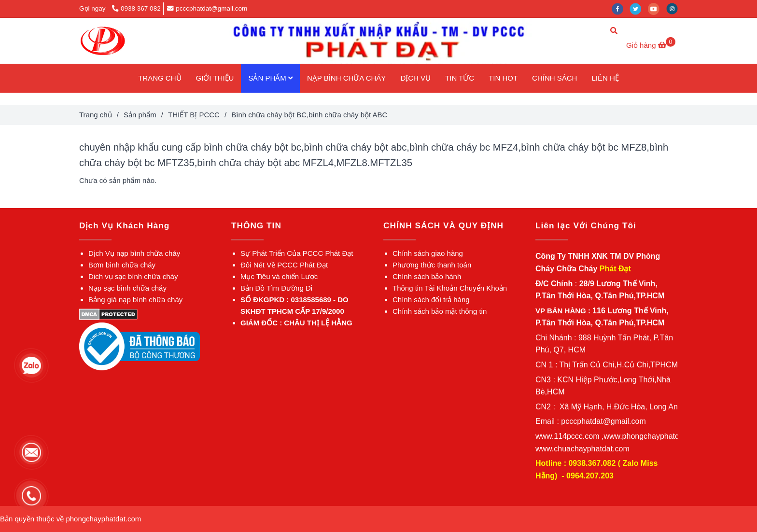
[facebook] (621, 8)
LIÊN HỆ (605, 78)
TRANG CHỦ (160, 78)
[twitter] (639, 8)
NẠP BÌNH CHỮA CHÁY (346, 78)
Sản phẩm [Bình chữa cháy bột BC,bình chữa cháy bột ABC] (140, 115)
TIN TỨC (460, 78)
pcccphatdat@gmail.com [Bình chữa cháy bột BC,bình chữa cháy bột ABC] (207, 8)
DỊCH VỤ (415, 78)
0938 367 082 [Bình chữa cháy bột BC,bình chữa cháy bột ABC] (136, 8)
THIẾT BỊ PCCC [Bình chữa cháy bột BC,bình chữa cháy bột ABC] (194, 115)
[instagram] (674, 8)
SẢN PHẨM (270, 78)
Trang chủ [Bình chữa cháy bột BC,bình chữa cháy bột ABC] (96, 115)
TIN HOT (503, 78)
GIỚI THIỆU (215, 78)
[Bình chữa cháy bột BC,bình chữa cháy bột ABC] (103, 41)
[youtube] (657, 8)
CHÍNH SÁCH (554, 78)
